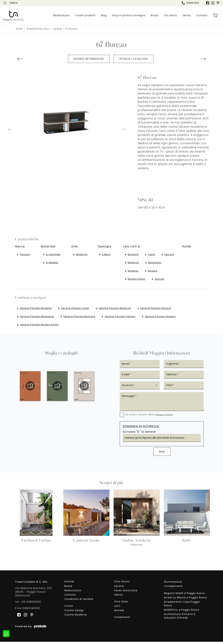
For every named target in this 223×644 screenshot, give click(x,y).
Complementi (173, 588)
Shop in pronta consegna (129, 16)
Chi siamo (170, 16)
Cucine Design (74, 613)
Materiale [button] (48, 247)
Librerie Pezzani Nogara (161, 318)
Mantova (133, 263)
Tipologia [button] (104, 247)
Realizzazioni (62, 16)
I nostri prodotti (85, 16)
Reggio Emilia (137, 280)
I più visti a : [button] (132, 247)
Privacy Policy (164, 417)
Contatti (202, 16)
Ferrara (170, 255)
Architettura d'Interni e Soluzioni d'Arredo (180, 618)
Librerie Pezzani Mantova (115, 310)
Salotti (119, 597)
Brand (155, 16)
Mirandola (155, 263)
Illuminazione (173, 584)
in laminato (53, 255)
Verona (160, 280)
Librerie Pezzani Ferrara (156, 310)
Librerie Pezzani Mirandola (37, 318)
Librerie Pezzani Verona (120, 318)
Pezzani (25, 255)
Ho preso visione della (149, 417)
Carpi (152, 255)
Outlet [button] (187, 247)
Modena (133, 272)
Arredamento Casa (38, 29)
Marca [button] (20, 247)
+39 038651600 (31, 604)
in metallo (52, 263)
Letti (117, 608)
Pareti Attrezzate (126, 592)
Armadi (119, 613)
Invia (162, 454)
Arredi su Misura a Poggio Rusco (186, 600)
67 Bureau (72, 29)
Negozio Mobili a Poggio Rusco (184, 595)
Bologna (133, 255)
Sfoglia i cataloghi (134, 59)
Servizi (187, 16)
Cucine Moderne (76, 617)
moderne (82, 255)
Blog (104, 16)
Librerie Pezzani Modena (36, 310)
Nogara (153, 272)
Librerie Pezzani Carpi (75, 310)
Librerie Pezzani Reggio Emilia (39, 327)
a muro (106, 255)
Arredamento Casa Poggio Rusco (182, 606)
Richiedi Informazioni (89, 59)
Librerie (57, 29)
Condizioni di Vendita (79, 601)
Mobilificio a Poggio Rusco (182, 612)
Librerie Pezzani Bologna (80, 318)
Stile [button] (75, 247)
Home (19, 29)
